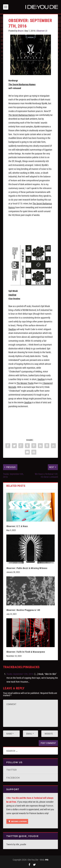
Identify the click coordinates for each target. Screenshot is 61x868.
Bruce (20, 31)
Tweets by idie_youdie (16, 844)
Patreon (50, 806)
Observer (41, 31)
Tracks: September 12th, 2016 (20, 674)
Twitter (11, 770)
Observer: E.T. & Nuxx (17, 526)
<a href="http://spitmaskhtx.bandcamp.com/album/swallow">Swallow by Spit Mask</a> (31, 422)
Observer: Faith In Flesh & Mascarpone (26, 652)
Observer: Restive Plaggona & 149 (23, 610)
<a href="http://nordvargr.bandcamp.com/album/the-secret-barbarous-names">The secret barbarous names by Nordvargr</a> (31, 231)
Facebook (13, 778)
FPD (47, 860)
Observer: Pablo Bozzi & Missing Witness (27, 568)
